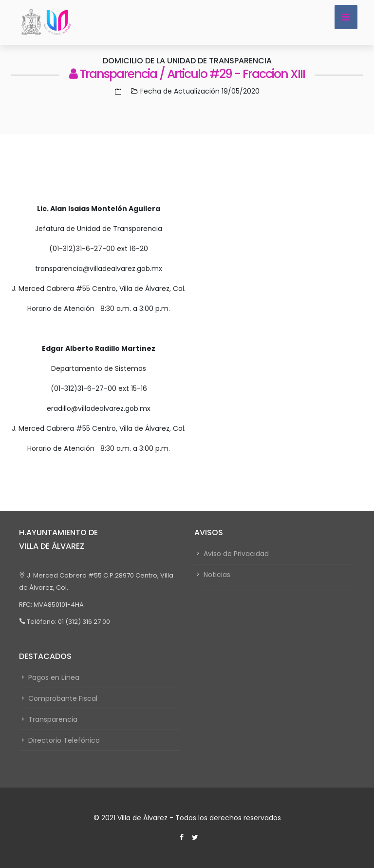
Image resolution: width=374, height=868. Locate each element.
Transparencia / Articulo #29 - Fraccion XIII (187, 74)
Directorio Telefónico (64, 740)
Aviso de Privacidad (236, 554)
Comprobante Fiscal (63, 698)
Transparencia (53, 719)
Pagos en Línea (54, 677)
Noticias (217, 575)
